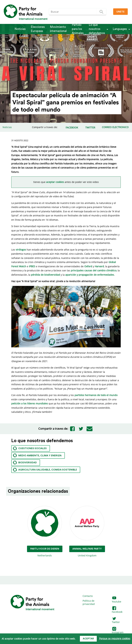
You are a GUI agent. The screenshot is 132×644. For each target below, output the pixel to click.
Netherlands (45, 532)
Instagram (118, 631)
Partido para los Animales (78, 29)
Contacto (88, 596)
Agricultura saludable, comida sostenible (45, 470)
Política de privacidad (89, 602)
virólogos (21, 250)
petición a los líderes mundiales (30, 403)
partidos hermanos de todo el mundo (96, 395)
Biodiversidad (25, 463)
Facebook (117, 610)
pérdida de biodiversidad (45, 275)
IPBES (32, 266)
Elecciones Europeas (38, 29)
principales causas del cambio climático (94, 270)
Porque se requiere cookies (115, 638)
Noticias (20, 29)
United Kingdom (87, 532)
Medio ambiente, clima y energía (37, 455)
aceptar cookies (55, 182)
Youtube (117, 600)
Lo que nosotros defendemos (97, 29)
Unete (120, 12)
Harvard (99, 266)
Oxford (88, 266)
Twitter (116, 621)
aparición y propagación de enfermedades (90, 275)
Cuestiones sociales (30, 448)
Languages (120, 29)
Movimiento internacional (58, 29)
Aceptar (88, 639)
